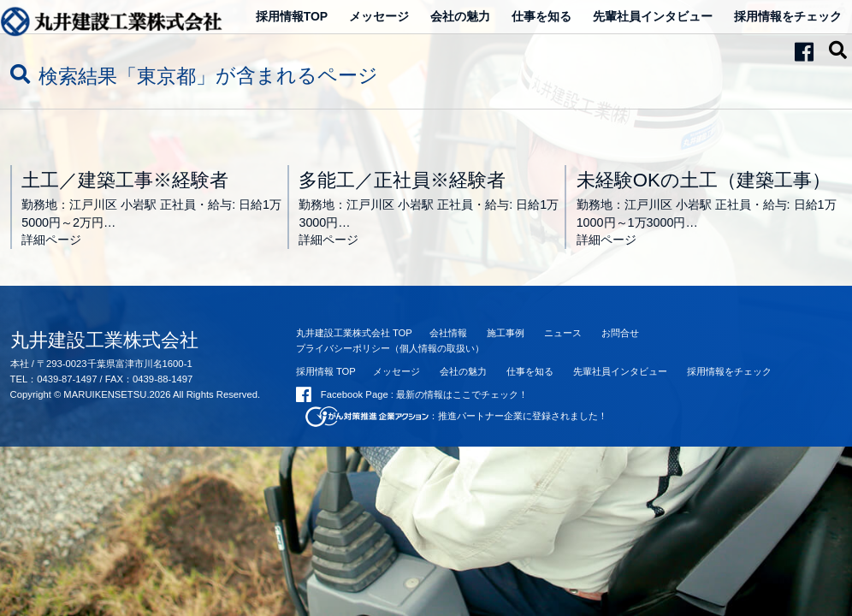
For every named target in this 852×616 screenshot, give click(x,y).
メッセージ (379, 16)
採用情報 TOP (326, 371)
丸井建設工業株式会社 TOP (354, 333)
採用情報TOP (292, 16)
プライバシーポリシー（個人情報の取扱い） (390, 348)
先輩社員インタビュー (653, 16)
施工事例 (506, 333)
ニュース (563, 333)
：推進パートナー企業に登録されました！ (456, 416)
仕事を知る (541, 16)
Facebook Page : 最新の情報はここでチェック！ (412, 394)
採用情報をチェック (788, 16)
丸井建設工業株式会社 (104, 340)
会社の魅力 (460, 16)
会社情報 (448, 333)
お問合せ (620, 333)
